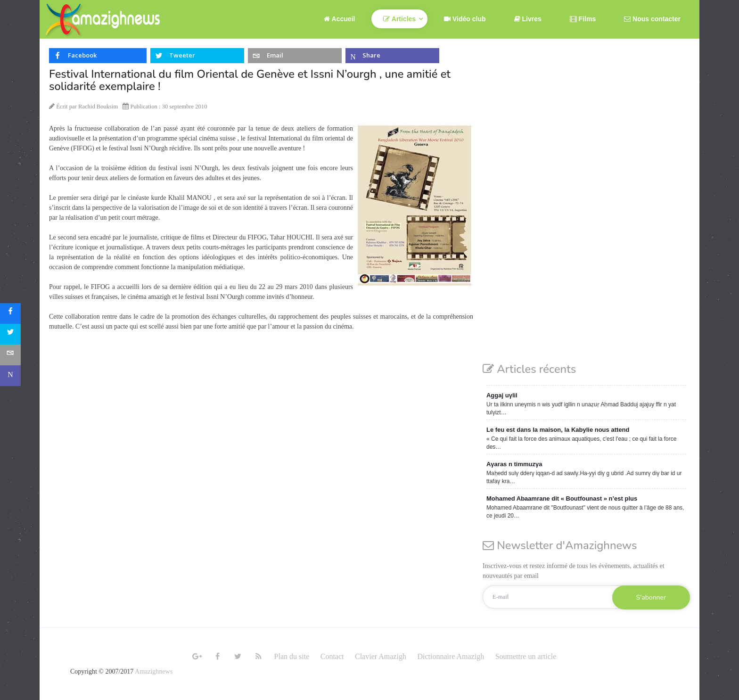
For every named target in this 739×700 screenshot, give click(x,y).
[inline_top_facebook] (98, 56)
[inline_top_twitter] (197, 56)
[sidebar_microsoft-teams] (10, 376)
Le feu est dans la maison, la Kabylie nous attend (558, 430)
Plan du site (292, 656)
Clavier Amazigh (381, 656)
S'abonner (651, 597)
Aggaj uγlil (502, 395)
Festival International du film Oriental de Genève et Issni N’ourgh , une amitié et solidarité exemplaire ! (250, 80)
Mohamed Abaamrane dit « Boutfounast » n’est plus (562, 498)
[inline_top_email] (295, 56)
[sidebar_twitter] (10, 334)
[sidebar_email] (10, 355)
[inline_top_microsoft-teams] (392, 56)
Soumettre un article (526, 656)
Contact (332, 656)
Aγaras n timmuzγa (514, 464)
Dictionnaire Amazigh (451, 656)
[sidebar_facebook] (10, 313)
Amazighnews (154, 671)
